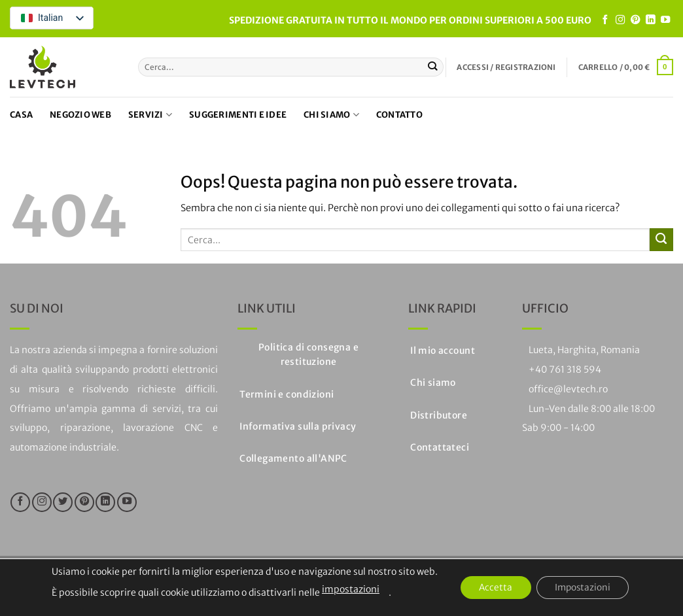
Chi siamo (331, 115)
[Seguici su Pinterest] (635, 20)
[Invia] (433, 67)
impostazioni (347, 589)
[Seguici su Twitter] (63, 502)
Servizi (150, 115)
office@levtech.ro (568, 389)
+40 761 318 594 (565, 369)
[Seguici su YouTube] (665, 20)
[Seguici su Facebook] (605, 20)
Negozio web (80, 115)
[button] (506, 67)
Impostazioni (584, 588)
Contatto (399, 115)
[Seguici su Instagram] (620, 20)
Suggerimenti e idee (238, 115)
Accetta (494, 588)
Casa (21, 115)
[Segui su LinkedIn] (650, 20)
